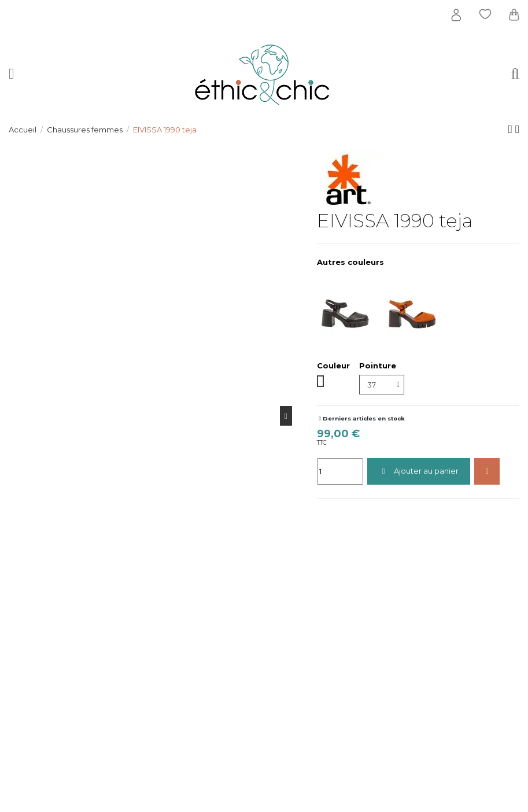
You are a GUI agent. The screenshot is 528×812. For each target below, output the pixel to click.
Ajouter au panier (419, 471)
